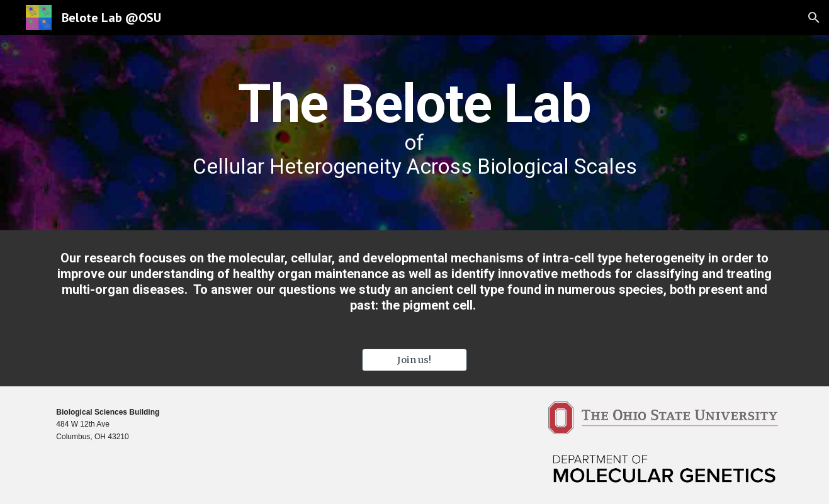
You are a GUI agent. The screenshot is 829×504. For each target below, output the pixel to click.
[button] (814, 18)
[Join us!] (415, 360)
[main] (414, 133)
